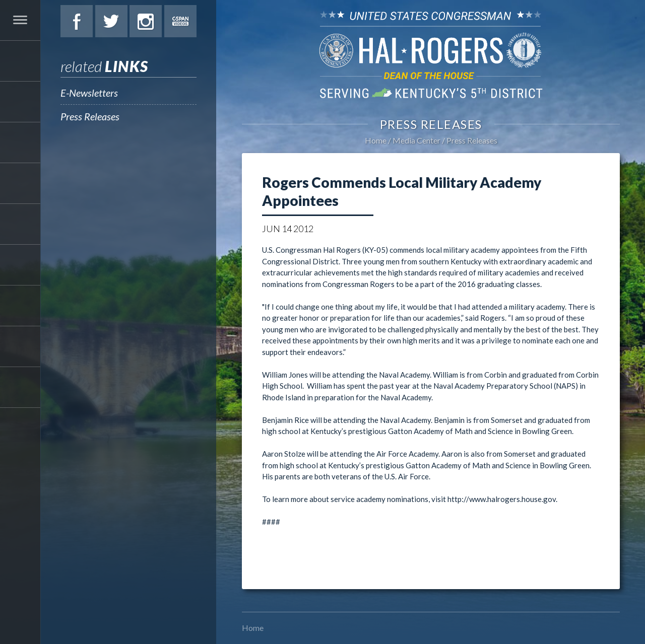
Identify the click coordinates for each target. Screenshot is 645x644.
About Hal (20, 102)
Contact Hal (20, 346)
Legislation (20, 224)
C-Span (180, 21)
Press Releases (90, 116)
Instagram (146, 21)
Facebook (77, 21)
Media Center (20, 306)
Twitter (111, 21)
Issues (20, 183)
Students (20, 265)
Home (376, 140)
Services (20, 142)
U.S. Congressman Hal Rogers (431, 54)
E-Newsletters (89, 93)
